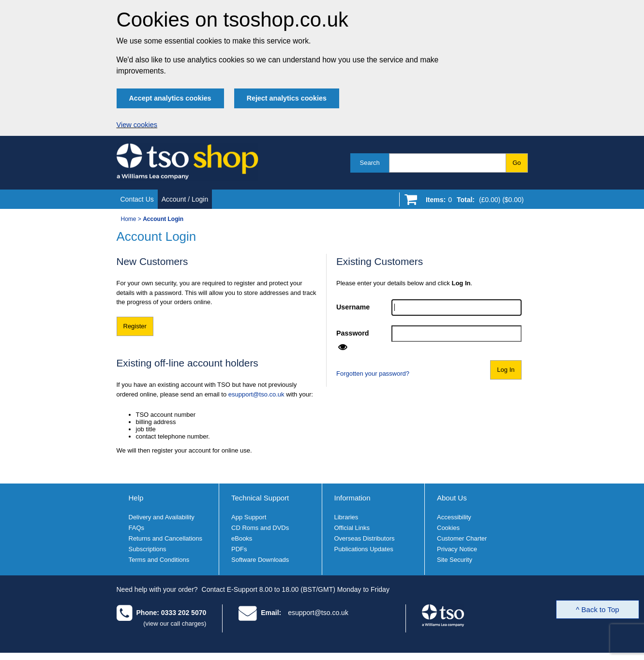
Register (135, 326)
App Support (249, 517)
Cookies (448, 528)
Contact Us (137, 199)
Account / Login (185, 199)
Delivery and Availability (162, 517)
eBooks (242, 538)
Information (352, 498)
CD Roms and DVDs (260, 528)
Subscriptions (148, 549)
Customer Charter (462, 538)
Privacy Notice (457, 549)
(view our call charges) (175, 623)
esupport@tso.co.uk (256, 394)
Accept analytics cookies (170, 98)
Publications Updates (364, 549)
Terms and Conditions (159, 560)
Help (136, 498)
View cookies (137, 125)
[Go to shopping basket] (472, 202)
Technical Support (260, 498)
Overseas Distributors (365, 538)
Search (370, 163)
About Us (452, 498)
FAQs (137, 528)
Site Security (455, 560)
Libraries (346, 517)
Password (353, 333)
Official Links (352, 528)
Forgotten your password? (373, 374)
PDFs (239, 549)
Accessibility (454, 517)
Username (353, 307)
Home (129, 219)
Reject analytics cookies (287, 98)
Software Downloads (260, 560)
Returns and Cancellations (165, 538)
